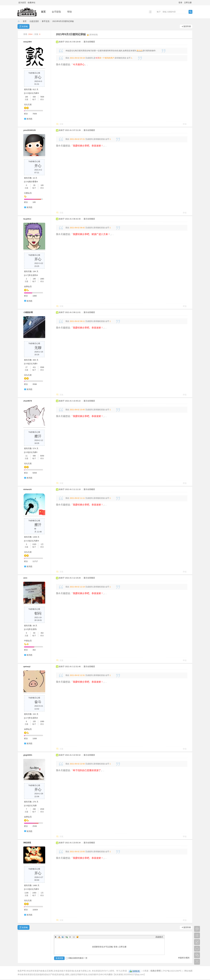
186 (26, 97)
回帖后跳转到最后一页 (77, 958)
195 (34, 279)
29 (34, 185)
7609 (42, 97)
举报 (185, 124)
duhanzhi (27, 489)
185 (42, 185)
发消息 (30, 119)
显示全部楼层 (89, 42)
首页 (43, 12)
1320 (34, 544)
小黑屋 (145, 971)
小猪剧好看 (28, 312)
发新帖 (25, 26)
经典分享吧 (19, 21)
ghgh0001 (28, 755)
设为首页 (22, 3)
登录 (180, 3)
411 (34, 367)
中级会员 (28, 641)
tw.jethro (27, 219)
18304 (35, 910)
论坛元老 (28, 104)
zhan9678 (28, 401)
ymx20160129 (29, 130)
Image (63, 937)
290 (34, 809)
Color (59, 937)
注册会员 (28, 193)
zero (25, 578)
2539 (42, 809)
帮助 (70, 12)
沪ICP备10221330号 (172, 971)
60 (34, 633)
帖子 (159, 12)
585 (34, 456)
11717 (35, 561)
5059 (42, 456)
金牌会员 (28, 286)
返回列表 (187, 26)
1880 (42, 279)
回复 (62, 124)
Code (74, 937)
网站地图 (188, 971)
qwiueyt (27, 667)
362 (42, 633)
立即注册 (188, 3)
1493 (34, 893)
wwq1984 (27, 42)
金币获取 (56, 12)
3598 (42, 367)
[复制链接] (93, 35)
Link (66, 937)
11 (26, 456)
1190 (26, 893)
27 (26, 367)
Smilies (77, 937)
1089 (42, 721)
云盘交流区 (34, 21)
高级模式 (159, 937)
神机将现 (27, 843)
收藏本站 (32, 3)
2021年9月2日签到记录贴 (63, 21)
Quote (70, 937)
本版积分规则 (184, 958)
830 (34, 97)
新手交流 (46, 21)
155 (34, 721)
